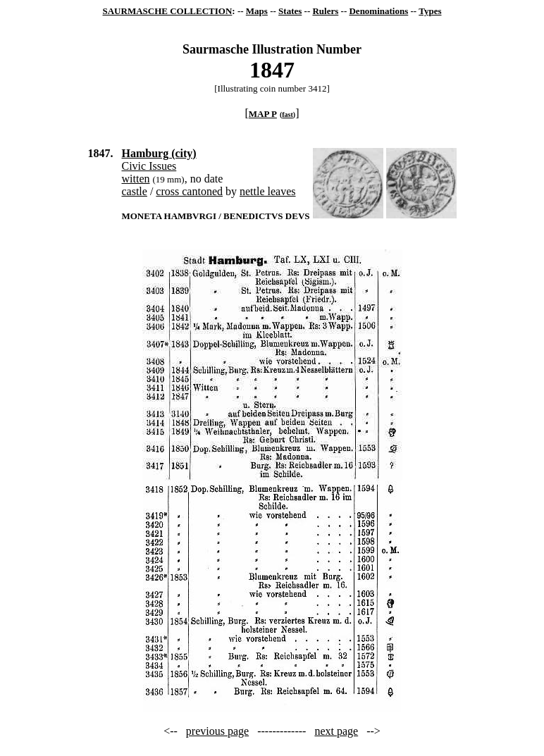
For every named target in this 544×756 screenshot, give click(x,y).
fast (288, 114)
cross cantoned (189, 191)
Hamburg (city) (159, 153)
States (290, 11)
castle (134, 191)
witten (135, 179)
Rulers (325, 11)
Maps (257, 11)
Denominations (378, 11)
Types (430, 11)
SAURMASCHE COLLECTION (168, 11)
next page (336, 731)
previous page (217, 731)
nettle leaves (268, 191)
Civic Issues (149, 166)
